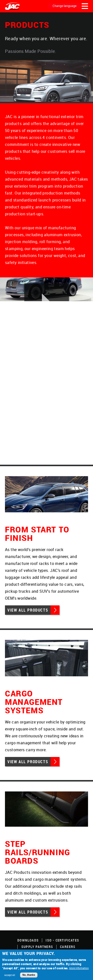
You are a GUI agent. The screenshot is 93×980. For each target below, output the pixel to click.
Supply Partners (37, 947)
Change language (64, 6)
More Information (79, 968)
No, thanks (29, 975)
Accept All (10, 975)
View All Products (28, 610)
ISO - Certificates (62, 940)
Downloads (28, 940)
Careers (68, 947)
